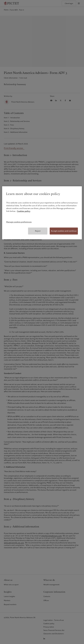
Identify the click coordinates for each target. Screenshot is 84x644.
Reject (38, 231)
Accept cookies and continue (64, 231)
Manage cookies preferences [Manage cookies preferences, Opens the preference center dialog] (19, 222)
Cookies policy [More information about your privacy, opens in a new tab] (24, 211)
